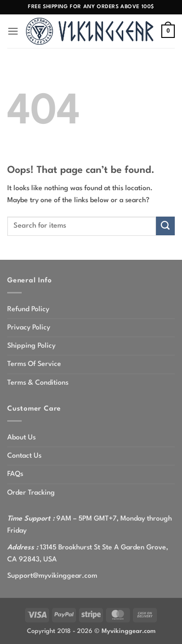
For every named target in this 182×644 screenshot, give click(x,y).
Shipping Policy (31, 346)
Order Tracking (31, 493)
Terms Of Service (34, 364)
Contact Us (24, 456)
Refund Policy (28, 309)
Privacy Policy (29, 328)
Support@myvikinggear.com (52, 576)
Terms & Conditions (38, 383)
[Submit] (165, 226)
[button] (13, 31)
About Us (21, 437)
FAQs (15, 474)
